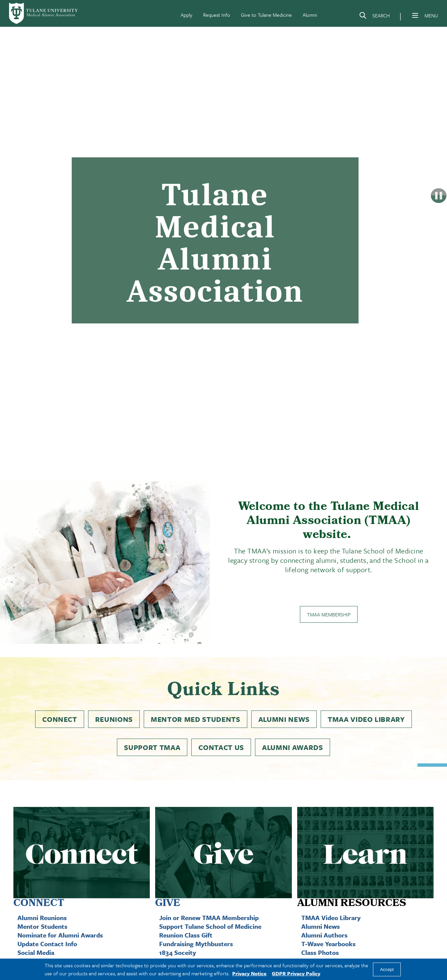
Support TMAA (152, 747)
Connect (60, 719)
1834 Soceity (178, 952)
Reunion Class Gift (186, 935)
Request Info (217, 15)
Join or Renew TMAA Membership (209, 918)
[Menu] (415, 15)
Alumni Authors (324, 935)
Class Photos (320, 952)
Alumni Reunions (42, 918)
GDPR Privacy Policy (296, 973)
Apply (186, 15)
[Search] (374, 17)
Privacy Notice (249, 973)
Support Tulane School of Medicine (210, 926)
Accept (387, 969)
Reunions (114, 719)
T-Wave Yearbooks (328, 944)
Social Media (36, 952)
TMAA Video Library (366, 719)
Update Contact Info (47, 944)
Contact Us (221, 747)
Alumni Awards (293, 747)
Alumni (310, 15)
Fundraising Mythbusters (196, 944)
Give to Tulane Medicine (266, 15)
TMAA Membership (329, 614)
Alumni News (284, 719)
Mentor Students (42, 926)
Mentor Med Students (196, 719)
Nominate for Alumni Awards (60, 935)
